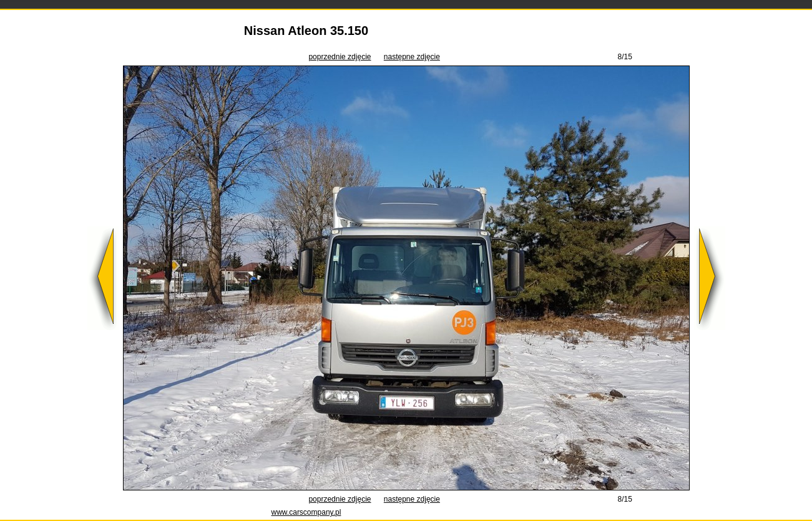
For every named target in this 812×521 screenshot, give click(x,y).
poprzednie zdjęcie (340, 57)
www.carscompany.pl (306, 512)
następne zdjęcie (412, 57)
